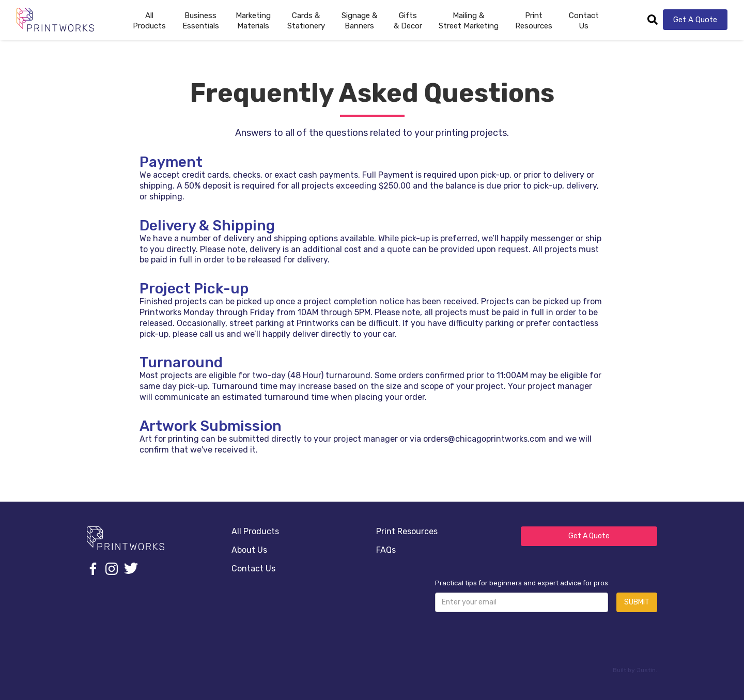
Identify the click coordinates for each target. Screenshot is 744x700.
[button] (201, 20)
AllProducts (149, 21)
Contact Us (584, 21)
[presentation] (514, 641)
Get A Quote (695, 20)
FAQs (386, 550)
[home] (55, 19)
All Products (255, 531)
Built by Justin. (635, 670)
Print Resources (407, 531)
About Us (249, 550)
